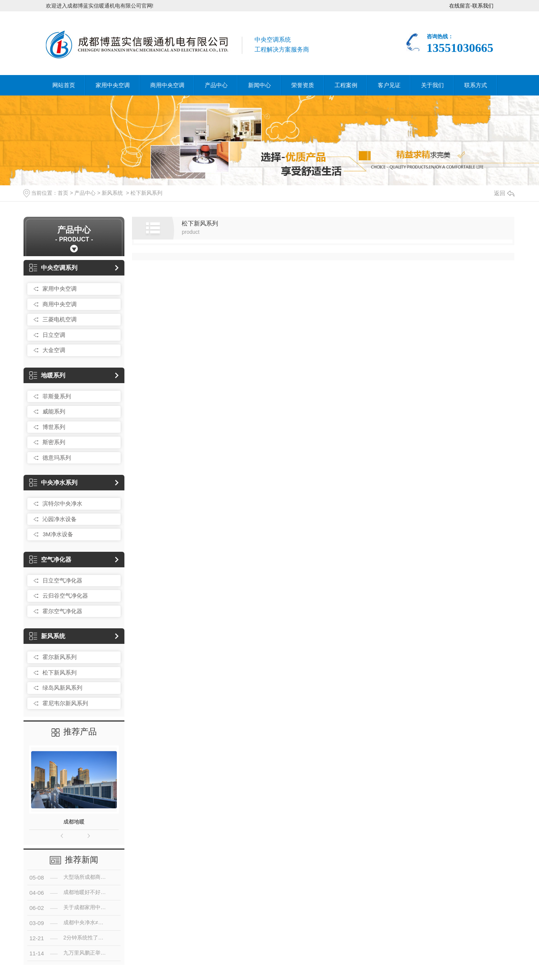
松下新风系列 (146, 193)
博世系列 (54, 427)
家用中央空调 (113, 85)
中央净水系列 (53, 483)
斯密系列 (54, 442)
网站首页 (64, 85)
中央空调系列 (53, 268)
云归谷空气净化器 (65, 596)
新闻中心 (259, 85)
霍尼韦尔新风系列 (65, 703)
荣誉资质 (303, 85)
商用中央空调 (167, 85)
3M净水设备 (58, 534)
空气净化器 (50, 560)
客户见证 (389, 85)
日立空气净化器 (62, 580)
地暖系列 (47, 375)
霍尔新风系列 (60, 657)
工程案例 (346, 85)
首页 (63, 193)
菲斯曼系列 (57, 396)
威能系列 (54, 411)
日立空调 (54, 335)
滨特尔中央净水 (62, 503)
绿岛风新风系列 (62, 688)
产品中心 (216, 85)
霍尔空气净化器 (62, 611)
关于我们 (432, 85)
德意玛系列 (57, 458)
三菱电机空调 (60, 319)
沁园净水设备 (60, 519)
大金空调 (54, 350)
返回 (504, 193)
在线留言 (460, 6)
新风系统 (112, 193)
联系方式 (476, 85)
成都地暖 (74, 822)
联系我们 (483, 6)
